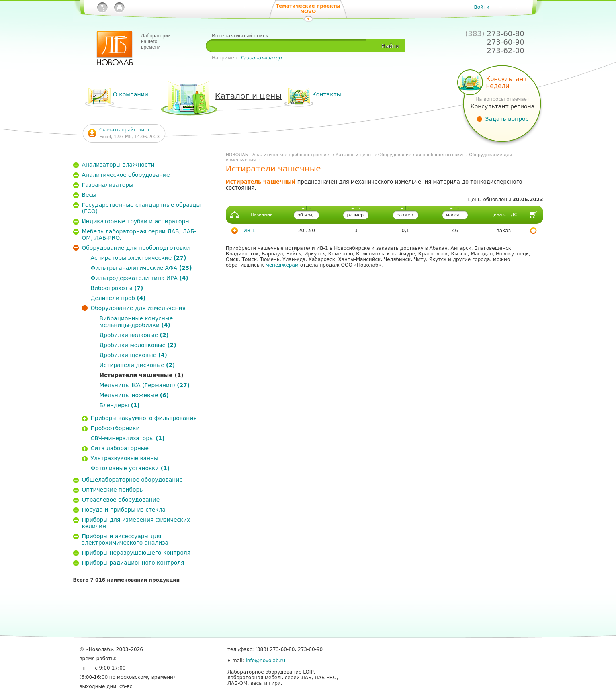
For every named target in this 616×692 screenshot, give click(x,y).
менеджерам (282, 265)
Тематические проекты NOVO (308, 9)
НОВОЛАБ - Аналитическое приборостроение (277, 155)
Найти (390, 46)
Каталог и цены (354, 155)
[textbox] (289, 46)
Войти (482, 7)
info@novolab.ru (266, 661)
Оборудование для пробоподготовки (421, 155)
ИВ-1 (249, 231)
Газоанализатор (261, 58)
